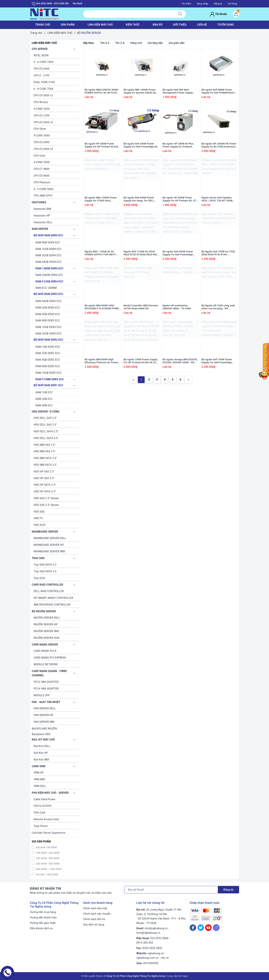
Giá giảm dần (175, 43)
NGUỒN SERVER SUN (46, 638)
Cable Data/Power (45, 799)
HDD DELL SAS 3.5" (45, 425)
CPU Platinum (42, 182)
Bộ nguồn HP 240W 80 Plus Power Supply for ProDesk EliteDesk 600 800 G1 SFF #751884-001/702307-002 (178, 145)
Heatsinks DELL (43, 222)
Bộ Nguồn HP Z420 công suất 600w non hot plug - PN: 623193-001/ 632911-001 (218, 307)
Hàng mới (134, 43)
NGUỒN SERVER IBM (46, 631)
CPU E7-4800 (41, 169)
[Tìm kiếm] (180, 14)
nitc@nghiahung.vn (156, 928)
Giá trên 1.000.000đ (47, 874)
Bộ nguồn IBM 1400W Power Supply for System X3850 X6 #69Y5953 (140, 91)
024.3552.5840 (159, 938)
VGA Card (39, 813)
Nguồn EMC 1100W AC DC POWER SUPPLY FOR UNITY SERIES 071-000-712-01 (100, 253)
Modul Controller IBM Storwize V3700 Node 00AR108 (141, 307)
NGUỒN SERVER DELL (47, 618)
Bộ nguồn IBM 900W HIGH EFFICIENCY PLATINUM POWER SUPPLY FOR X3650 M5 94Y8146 (102, 307)
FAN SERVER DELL (45, 708)
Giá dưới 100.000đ (46, 847)
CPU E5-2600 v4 (43, 149)
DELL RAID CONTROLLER (49, 591)
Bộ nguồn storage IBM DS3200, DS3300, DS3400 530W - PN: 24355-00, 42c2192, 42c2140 (180, 361)
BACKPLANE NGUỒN (44, 729)
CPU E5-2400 (41, 142)
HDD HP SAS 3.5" (44, 478)
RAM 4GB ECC (44, 405)
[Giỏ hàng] (236, 14)
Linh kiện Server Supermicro (49, 833)
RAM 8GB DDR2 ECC (48, 366)
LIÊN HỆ (202, 25)
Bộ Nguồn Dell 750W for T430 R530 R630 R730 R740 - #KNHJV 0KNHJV (218, 253)
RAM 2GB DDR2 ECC (48, 353)
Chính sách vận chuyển (97, 914)
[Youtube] (208, 928)
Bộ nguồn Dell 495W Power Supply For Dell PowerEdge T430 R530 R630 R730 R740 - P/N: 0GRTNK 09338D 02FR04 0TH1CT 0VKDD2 (180, 253)
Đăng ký (218, 4)
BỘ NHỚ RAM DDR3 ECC (48, 294)
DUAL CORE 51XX (44, 82)
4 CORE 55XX (42, 162)
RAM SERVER (40, 229)
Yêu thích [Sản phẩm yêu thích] (77, 4)
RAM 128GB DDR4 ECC (50, 268)
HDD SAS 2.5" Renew (46, 498)
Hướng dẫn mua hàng (43, 912)
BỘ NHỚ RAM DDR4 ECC (48, 235)
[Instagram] (216, 928)
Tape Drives (41, 826)
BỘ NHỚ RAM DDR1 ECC (48, 385)
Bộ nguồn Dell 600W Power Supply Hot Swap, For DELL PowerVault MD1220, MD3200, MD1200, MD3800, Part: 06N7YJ (141, 199)
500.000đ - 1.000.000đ (48, 869)
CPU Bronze (41, 102)
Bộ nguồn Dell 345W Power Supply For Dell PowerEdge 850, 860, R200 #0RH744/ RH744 (142, 145)
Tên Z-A (118, 43)
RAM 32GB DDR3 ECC (49, 334)
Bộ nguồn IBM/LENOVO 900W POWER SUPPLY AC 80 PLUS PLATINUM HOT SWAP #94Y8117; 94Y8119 (101, 91)
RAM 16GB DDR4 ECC (49, 249)
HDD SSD (39, 512)
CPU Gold (39, 156)
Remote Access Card (46, 819)
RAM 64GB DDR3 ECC (49, 301)
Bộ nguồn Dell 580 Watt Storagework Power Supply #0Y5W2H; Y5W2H (178, 91)
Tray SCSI (39, 578)
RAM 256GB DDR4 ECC (49, 275)
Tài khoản (218, 14)
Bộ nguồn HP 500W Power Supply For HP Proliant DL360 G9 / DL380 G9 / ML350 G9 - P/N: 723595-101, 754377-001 (102, 145)
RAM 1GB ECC (44, 392)
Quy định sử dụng (94, 925)
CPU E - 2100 (41, 75)
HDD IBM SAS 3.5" (45, 451)
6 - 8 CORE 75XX (44, 89)
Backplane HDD (41, 734)
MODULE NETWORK (46, 664)
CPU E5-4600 (41, 176)
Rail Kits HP (41, 753)
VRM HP (39, 773)
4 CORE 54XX (42, 136)
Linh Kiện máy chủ (101, 25)
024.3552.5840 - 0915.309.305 (50, 4)
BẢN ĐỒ (157, 25)
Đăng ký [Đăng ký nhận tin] (228, 890)
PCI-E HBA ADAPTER (46, 682)
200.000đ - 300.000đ (47, 858)
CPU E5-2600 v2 (43, 95)
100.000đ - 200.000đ (47, 853)
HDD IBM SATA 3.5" (45, 465)
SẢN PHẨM (69, 25)
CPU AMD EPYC (43, 196)
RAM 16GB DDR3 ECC (49, 327)
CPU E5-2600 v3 (43, 122)
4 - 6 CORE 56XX (44, 189)
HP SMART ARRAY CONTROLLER (53, 598)
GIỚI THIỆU (180, 25)
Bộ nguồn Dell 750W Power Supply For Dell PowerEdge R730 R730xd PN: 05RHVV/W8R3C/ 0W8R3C (217, 361)
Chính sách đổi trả (94, 919)
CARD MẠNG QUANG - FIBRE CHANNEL (49, 673)
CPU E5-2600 (41, 69)
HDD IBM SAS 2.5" (45, 445)
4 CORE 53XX (42, 109)
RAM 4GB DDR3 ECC (48, 314)
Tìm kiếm (186, 4)
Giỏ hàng (232, 4)
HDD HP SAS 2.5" (44, 472)
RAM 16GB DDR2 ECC (49, 373)
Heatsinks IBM (42, 209)
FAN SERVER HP (43, 715)
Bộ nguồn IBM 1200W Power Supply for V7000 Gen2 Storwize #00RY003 (101, 199)
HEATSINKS (39, 202)
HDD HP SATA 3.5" (45, 491)
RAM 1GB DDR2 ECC (48, 347)
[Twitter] (201, 928)
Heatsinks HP (42, 216)
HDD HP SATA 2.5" (45, 485)
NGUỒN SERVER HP (46, 624)
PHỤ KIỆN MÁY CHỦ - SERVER (50, 793)
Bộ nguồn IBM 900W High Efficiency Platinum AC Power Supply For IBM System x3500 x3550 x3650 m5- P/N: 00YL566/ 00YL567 (102, 361)
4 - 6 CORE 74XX (44, 62)
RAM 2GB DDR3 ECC (48, 308)
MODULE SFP (42, 695)
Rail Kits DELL (42, 746)
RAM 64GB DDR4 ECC (49, 262)
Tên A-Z (103, 43)
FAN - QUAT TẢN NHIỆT (46, 702)
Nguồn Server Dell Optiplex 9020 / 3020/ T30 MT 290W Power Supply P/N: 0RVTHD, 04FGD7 (217, 199)
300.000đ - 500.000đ (47, 864)
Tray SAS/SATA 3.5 (45, 571)
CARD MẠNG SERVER (45, 645)
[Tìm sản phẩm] (129, 14)
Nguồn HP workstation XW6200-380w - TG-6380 (177, 307)
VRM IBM (39, 779)
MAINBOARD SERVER (45, 532)
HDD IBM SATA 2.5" (45, 458)
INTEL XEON (41, 55)
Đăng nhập (202, 4)
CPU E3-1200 (41, 116)
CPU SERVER (40, 49)
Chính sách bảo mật (95, 908)
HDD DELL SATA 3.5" (46, 438)
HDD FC (38, 518)
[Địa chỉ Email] (171, 890)
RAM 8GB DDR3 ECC (48, 321)
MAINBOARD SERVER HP (49, 545)
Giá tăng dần (153, 43)
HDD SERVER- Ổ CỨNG (46, 412)
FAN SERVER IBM (44, 722)
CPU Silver (40, 129)
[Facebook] (193, 928)
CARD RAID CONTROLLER (47, 585)
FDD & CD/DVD (43, 806)
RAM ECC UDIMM (46, 288)
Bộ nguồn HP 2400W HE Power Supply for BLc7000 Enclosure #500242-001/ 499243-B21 (219, 145)
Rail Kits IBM (41, 760)
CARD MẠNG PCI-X (45, 651)
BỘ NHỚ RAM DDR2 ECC (48, 340)
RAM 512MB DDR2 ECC (50, 379)
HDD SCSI (40, 525)
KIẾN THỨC (134, 25)
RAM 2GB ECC (44, 399)
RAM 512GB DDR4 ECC (50, 281)
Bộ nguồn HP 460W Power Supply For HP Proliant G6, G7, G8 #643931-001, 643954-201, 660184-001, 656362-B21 (180, 199)
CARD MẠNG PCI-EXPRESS (50, 658)
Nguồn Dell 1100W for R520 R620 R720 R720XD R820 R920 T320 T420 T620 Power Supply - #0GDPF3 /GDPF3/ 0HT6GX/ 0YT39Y (141, 253)
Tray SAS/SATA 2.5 (45, 565)
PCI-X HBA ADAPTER (46, 689)
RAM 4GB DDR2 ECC (48, 360)
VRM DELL (40, 786)
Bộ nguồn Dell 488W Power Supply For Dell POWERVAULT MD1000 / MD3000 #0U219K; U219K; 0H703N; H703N (218, 91)
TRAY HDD (38, 558)
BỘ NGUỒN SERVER (44, 611)
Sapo (185, 976)
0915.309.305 (145, 943)
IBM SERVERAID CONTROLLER (52, 605)
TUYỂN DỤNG (226, 25)
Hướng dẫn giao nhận (43, 923)
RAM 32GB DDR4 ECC (49, 255)
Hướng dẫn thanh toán (43, 917)
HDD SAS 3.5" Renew (46, 505)
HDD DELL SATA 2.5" (46, 431)
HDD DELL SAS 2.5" (45, 418)
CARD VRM (39, 766)
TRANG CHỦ (43, 25)
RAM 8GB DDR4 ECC (48, 242)
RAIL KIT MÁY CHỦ (43, 740)
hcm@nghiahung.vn (148, 933)
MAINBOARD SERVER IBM (49, 551)
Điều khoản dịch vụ (41, 928)
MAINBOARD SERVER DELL (50, 538)
